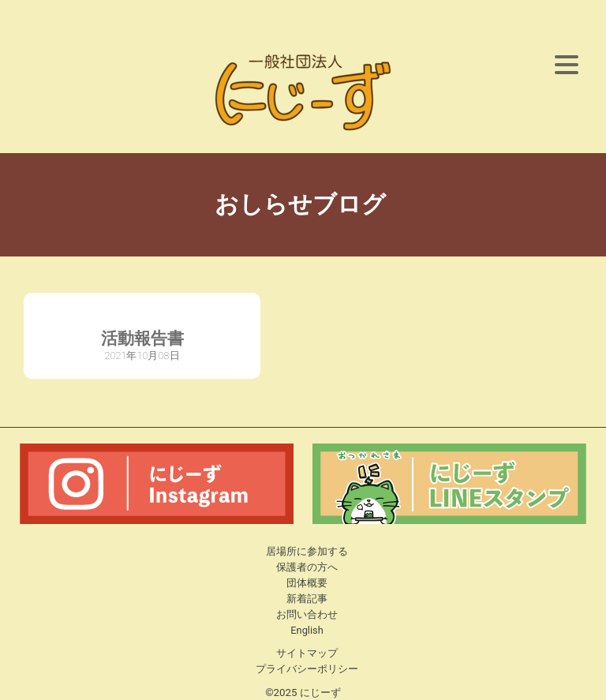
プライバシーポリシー (307, 669)
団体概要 (307, 583)
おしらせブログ (303, 204)
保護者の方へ (307, 567)
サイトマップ (307, 653)
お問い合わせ (307, 614)
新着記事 (307, 599)
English (307, 630)
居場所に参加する (307, 551)
